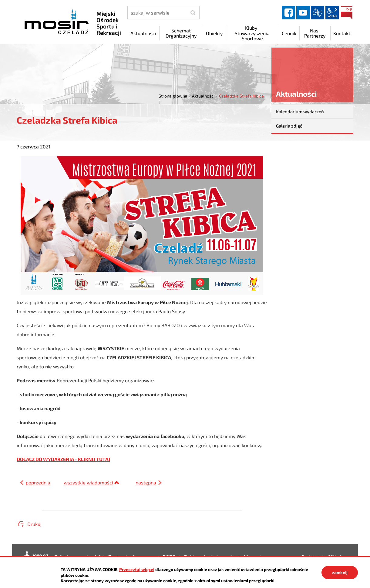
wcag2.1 (332, 13)
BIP (347, 13)
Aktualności (203, 96)
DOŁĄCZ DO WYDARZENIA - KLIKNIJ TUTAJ (63, 459)
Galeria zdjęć (289, 126)
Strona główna (173, 96)
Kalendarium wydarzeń (300, 111)
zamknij (340, 572)
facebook (288, 13)
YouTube (303, 13)
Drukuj (34, 524)
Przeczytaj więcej (137, 569)
